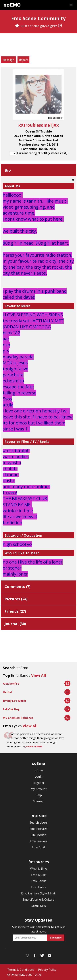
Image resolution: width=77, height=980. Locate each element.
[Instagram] (60, 26)
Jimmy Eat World (14, 701)
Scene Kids (39, 906)
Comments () (18, 587)
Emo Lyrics (38, 887)
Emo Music (39, 875)
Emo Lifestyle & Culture (39, 900)
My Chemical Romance (18, 718)
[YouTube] (49, 956)
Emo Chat (38, 847)
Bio (8, 170)
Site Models (39, 835)
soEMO (12, 5)
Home (39, 770)
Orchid (7, 692)
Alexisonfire (11, 683)
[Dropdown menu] (71, 5)
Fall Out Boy (11, 709)
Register (39, 783)
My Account (39, 789)
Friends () (15, 611)
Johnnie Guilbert (34, 746)
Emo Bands (38, 881)
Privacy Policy (47, 970)
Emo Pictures (38, 829)
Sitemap (39, 801)
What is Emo (39, 869)
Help (39, 795)
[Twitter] (42, 956)
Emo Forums (38, 841)
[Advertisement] (38, 45)
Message (8, 60)
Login (39, 777)
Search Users (39, 823)
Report (23, 60)
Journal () (15, 624)
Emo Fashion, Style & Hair (39, 893)
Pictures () (16, 599)
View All (39, 675)
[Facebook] (35, 956)
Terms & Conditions (21, 970)
